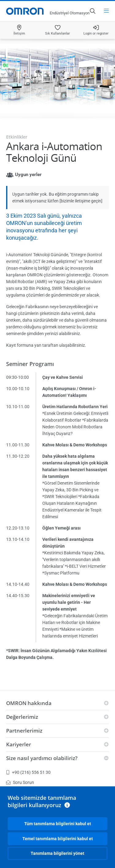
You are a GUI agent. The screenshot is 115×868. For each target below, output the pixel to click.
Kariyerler (19, 744)
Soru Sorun (20, 782)
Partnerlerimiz (24, 731)
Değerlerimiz (22, 717)
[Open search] (92, 11)
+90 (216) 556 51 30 (28, 772)
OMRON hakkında (29, 703)
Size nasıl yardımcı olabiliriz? (42, 758)
